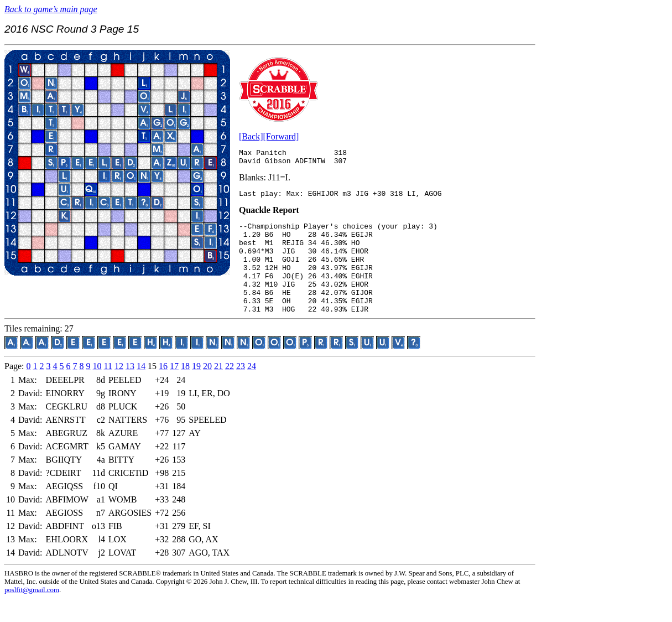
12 (119, 389)
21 (218, 389)
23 (241, 389)
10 (97, 389)
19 (196, 389)
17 (174, 389)
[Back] (251, 136)
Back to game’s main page (51, 9)
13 (130, 389)
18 (185, 389)
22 (230, 389)
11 (108, 389)
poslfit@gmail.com (32, 613)
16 (163, 389)
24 (252, 389)
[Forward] (281, 136)
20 (207, 389)
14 (141, 389)
